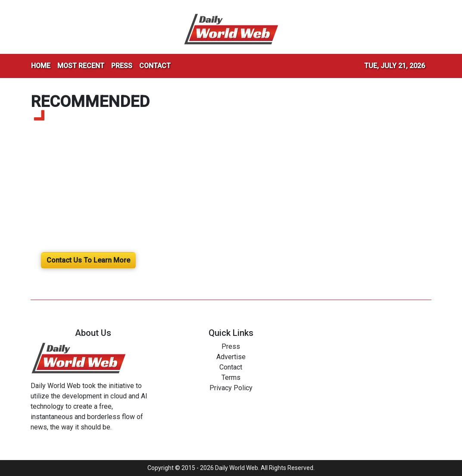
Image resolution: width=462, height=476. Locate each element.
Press (231, 346)
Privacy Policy (231, 388)
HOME (41, 66)
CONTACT (155, 66)
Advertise (231, 357)
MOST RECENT (81, 66)
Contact (231, 367)
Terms (231, 377)
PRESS (122, 66)
